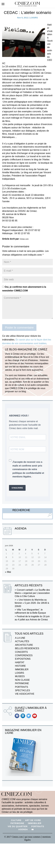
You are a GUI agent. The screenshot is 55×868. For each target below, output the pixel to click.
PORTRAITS (21, 687)
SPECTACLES (22, 690)
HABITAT (20, 662)
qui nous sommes (33, 837)
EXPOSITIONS (23, 659)
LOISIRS (34, 18)
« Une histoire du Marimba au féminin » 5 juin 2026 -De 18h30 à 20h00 (32, 603)
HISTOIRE (20, 666)
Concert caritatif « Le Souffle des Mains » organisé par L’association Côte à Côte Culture (32, 593)
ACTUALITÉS (22, 641)
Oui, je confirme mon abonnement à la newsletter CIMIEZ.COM (24, 289)
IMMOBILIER (22, 669)
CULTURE (16, 820)
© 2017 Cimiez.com (14, 837)
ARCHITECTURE (24, 645)
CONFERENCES (24, 655)
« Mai (8, 572)
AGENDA (23, 829)
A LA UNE (20, 638)
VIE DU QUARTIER (18, 826)
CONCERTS (21, 652)
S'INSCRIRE (17, 488)
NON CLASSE (22, 680)
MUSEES (20, 676)
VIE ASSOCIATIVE (25, 694)
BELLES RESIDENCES (27, 648)
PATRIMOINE (22, 683)
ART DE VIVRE (33, 820)
